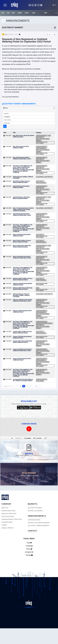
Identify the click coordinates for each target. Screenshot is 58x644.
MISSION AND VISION (8, 511)
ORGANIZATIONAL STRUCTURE (12, 519)
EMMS (20, 13)
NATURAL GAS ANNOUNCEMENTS (39, 523)
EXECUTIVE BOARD (8, 516)
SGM (34, 13)
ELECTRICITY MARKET (35, 508)
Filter (29, 108)
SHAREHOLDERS (7, 522)
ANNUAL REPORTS (8, 528)
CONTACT (33, 531)
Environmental (41, 148)
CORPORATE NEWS (34, 520)
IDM (8, 13)
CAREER (4, 525)
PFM (13, 13)
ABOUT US (5, 508)
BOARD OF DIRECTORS (9, 514)
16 (36, 386)
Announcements (42, 136)
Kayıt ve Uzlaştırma (43, 139)
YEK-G (27, 13)
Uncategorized (41, 183)
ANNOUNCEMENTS (37, 516)
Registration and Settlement (42, 143)
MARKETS (33, 504)
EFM (49, 136)
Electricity (40, 137)
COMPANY (6, 504)
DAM (3, 13)
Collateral (40, 177)
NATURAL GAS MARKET (35, 511)
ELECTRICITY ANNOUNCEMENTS (38, 526)
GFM (46, 13)
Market (39, 141)
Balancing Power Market (44, 323)
